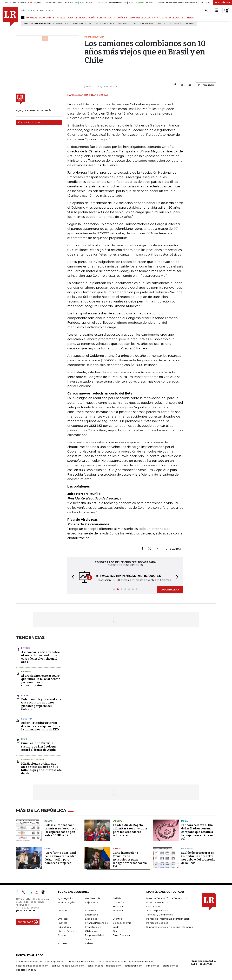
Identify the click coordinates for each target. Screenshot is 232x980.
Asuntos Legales (66, 902)
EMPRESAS (59, 18)
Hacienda (26, 672)
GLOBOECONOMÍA (85, 18)
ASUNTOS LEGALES (140, 18)
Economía (118, 911)
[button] (72, 577)
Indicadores (64, 927)
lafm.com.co (153, 966)
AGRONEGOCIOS (106, 18)
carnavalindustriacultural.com (68, 966)
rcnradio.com (114, 966)
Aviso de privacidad (157, 911)
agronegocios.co (55, 962)
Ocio (116, 931)
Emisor (162, 24)
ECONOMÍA (45, 18)
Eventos (117, 919)
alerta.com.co (171, 966)
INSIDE (190, 18)
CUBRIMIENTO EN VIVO (32, 759)
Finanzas (62, 923)
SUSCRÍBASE (223, 3)
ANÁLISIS (122, 18)
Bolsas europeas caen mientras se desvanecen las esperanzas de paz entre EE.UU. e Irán (61, 830)
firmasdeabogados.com (112, 962)
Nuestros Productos (157, 902)
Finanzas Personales (96, 923)
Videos (89, 943)
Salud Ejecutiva (121, 935)
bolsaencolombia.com (142, 962)
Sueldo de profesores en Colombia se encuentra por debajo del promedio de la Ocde (198, 858)
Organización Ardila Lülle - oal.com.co (204, 962)
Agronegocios (65, 898)
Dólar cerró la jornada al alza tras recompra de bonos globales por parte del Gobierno (41, 704)
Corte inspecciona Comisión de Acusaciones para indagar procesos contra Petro (130, 860)
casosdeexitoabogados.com (32, 966)
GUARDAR (206, 85)
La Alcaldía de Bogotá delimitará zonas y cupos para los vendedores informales (130, 830)
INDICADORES (177, 18)
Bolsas (25, 695)
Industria (27, 719)
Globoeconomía (122, 923)
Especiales (91, 919)
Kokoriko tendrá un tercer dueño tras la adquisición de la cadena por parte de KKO (41, 726)
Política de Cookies (157, 923)
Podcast (62, 935)
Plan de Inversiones (144, 24)
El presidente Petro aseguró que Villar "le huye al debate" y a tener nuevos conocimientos (41, 681)
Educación (187, 849)
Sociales (62, 943)
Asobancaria (63, 24)
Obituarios (91, 931)
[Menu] (23, 17)
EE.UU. (24, 739)
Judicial (117, 849)
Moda (184, 821)
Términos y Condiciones (160, 915)
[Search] (206, 10)
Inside (116, 927)
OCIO (70, 18)
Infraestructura (105, 24)
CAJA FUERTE (160, 18)
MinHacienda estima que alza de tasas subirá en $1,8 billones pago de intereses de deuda (41, 769)
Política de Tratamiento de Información (168, 919)
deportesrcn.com (26, 970)
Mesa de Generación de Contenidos (166, 898)
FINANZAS (32, 18)
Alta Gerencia (93, 898)
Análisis (117, 898)
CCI (91, 24)
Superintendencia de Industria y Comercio (170, 927)
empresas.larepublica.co (81, 962)
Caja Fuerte (92, 902)
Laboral (117, 821)
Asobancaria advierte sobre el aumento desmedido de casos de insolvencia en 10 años (41, 657)
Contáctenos (154, 906)
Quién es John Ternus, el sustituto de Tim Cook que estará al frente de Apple (39, 746)
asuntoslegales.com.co (29, 962)
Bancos (25, 648)
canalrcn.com (95, 966)
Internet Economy (67, 931)
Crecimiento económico (181, 24)
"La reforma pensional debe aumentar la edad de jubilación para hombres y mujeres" (60, 858)
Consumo (63, 911)
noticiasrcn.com (133, 966)
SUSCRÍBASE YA (170, 590)
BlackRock (124, 24)
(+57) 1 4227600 (25, 911)
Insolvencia (79, 24)
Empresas (63, 919)
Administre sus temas (31, 122)
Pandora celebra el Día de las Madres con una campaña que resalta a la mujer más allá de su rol (197, 832)
